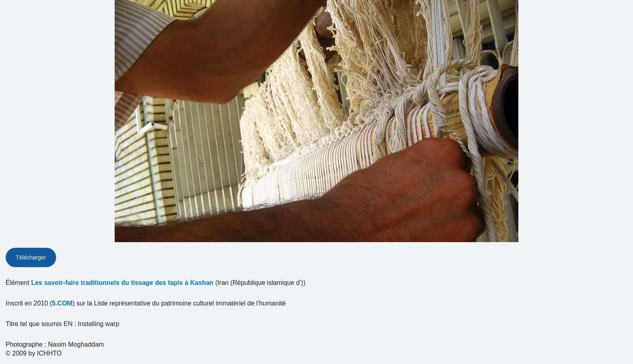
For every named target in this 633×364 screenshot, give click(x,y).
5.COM (62, 303)
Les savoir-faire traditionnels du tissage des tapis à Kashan (122, 283)
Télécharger (31, 257)
